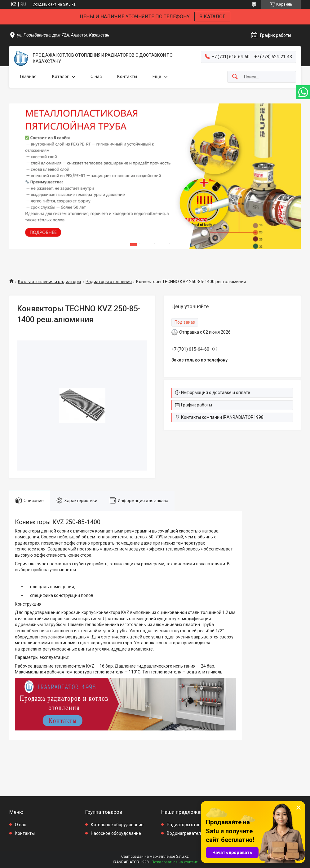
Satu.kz (182, 857)
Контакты (127, 77)
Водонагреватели (185, 833)
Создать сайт (44, 4)
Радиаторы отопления (109, 282)
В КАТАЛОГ (212, 17)
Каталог (60, 77)
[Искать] (235, 77)
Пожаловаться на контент (175, 862)
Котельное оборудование (117, 825)
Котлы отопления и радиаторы (49, 282)
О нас (96, 77)
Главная (28, 77)
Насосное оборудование (116, 833)
